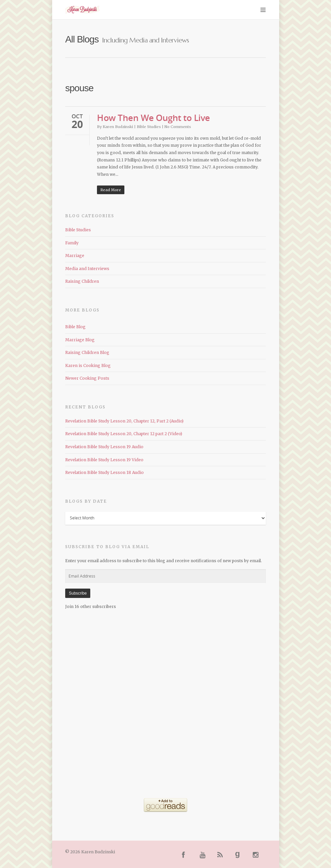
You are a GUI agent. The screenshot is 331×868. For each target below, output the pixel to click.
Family (72, 243)
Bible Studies (149, 127)
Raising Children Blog (87, 352)
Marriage (75, 256)
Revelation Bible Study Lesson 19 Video (104, 460)
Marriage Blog (80, 340)
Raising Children (82, 281)
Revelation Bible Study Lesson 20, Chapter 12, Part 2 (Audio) (124, 421)
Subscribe (78, 593)
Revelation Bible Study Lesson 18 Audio (104, 472)
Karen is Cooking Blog (88, 365)
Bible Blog (75, 327)
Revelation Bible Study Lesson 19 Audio (104, 447)
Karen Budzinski (118, 127)
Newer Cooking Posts (87, 378)
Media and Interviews (87, 269)
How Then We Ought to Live (153, 118)
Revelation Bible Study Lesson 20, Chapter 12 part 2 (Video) (124, 434)
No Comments (178, 127)
